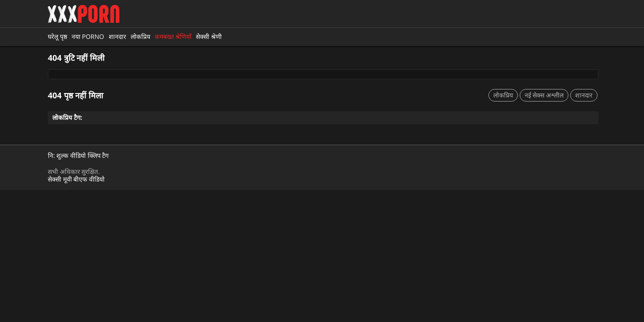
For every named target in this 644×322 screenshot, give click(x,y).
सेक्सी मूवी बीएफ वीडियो (76, 179)
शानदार (117, 36)
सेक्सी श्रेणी (209, 36)
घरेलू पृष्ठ (57, 36)
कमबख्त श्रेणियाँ (173, 36)
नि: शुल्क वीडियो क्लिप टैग (78, 156)
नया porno (88, 36)
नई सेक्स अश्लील (544, 95)
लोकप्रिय (140, 36)
